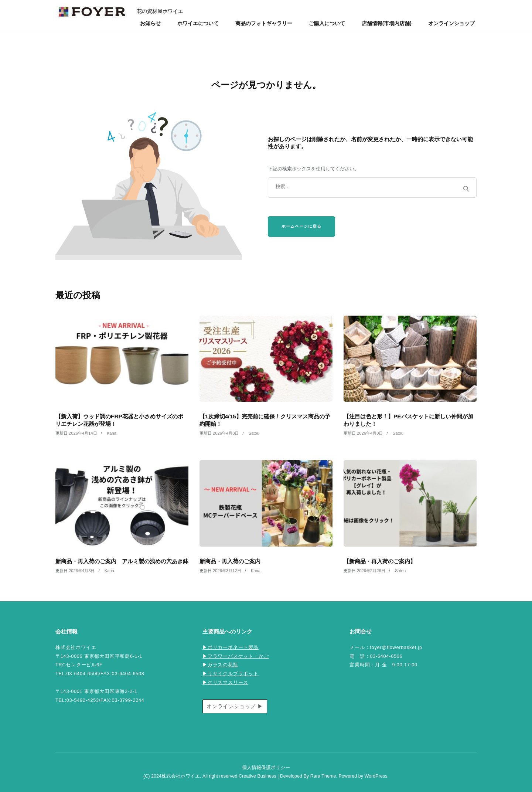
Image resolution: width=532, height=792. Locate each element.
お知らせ (150, 23)
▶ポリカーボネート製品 (231, 647)
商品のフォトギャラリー (264, 23)
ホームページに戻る (301, 226)
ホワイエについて (198, 23)
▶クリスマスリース (225, 683)
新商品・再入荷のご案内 (230, 561)
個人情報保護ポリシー (266, 768)
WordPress (376, 776)
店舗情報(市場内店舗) (387, 23)
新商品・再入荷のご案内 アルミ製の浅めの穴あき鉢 (122, 561)
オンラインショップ (451, 23)
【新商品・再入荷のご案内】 (380, 561)
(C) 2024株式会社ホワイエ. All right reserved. (191, 776)
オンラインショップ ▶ (235, 706)
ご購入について (327, 23)
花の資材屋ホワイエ (160, 11)
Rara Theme (323, 776)
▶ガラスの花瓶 (220, 665)
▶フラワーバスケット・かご (236, 656)
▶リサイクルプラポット (231, 674)
